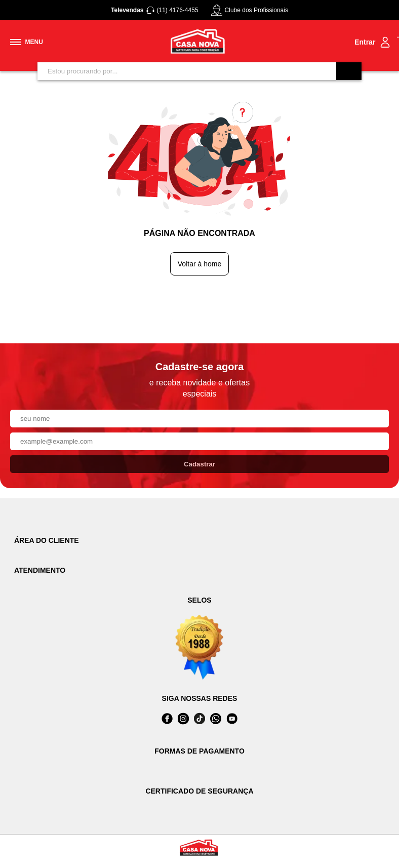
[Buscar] (349, 71)
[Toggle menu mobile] (27, 42)
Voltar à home (200, 264)
